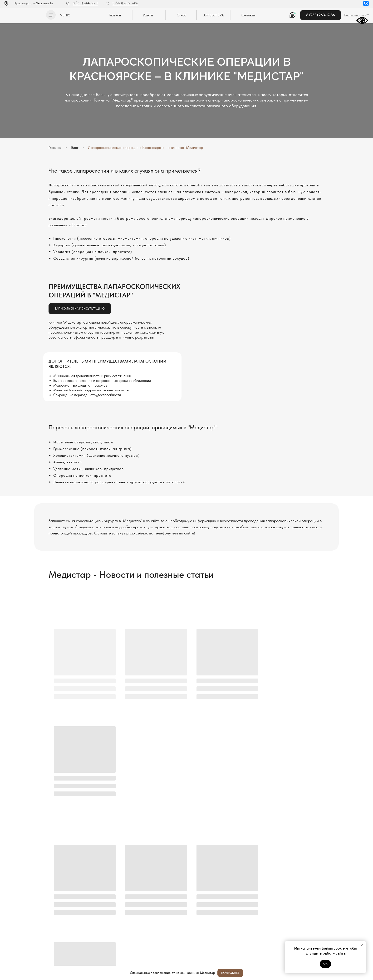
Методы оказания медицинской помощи (28, 953)
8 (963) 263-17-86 (125, 3)
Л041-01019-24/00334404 (20, 934)
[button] (51, 15)
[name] (228, 881)
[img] (24, 14)
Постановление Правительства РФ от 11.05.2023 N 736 (28, 946)
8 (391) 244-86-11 (85, 3)
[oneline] (228, 905)
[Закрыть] (366, 973)
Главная (55, 148)
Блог (75, 148)
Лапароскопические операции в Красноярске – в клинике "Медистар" (146, 148)
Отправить (143, 922)
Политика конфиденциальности (23, 939)
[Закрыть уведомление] (362, 945)
